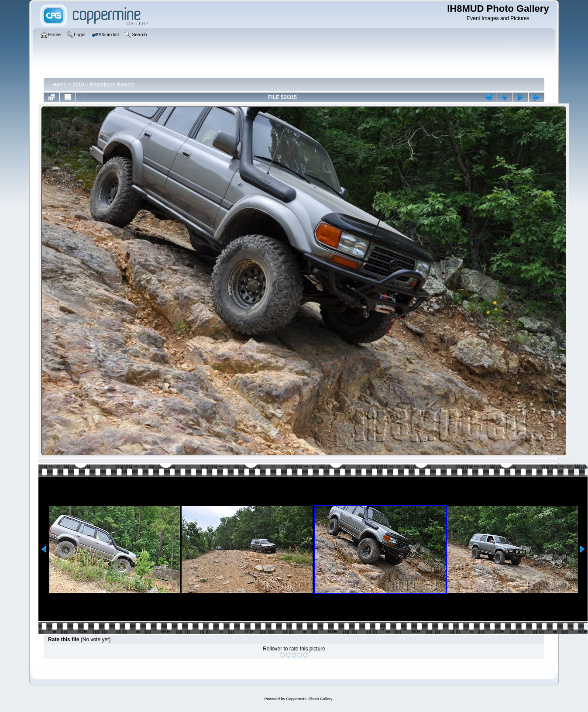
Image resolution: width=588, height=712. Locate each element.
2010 (78, 85)
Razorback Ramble (112, 85)
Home (59, 85)
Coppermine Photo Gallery (309, 699)
